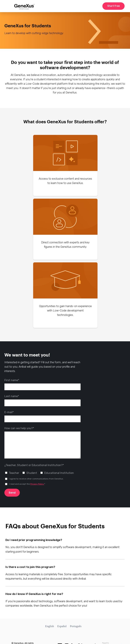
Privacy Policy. (37, 484)
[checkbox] (42, 473)
